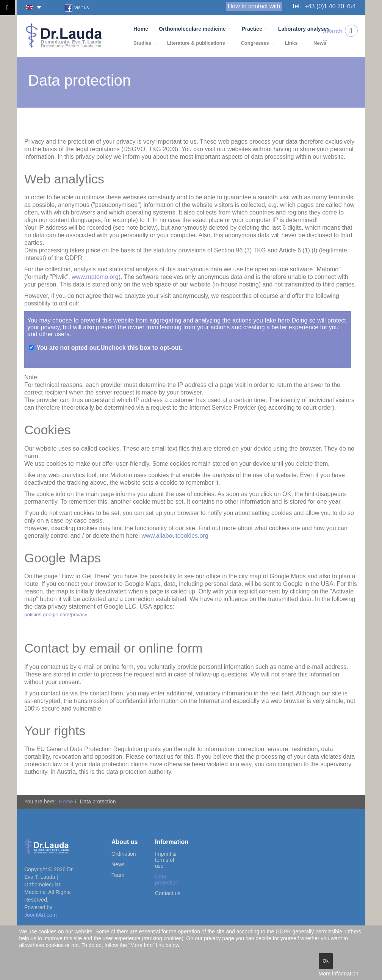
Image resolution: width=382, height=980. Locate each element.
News (320, 43)
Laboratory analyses (304, 29)
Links (294, 43)
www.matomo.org (95, 277)
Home (141, 29)
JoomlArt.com (41, 915)
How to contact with (254, 6)
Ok (326, 961)
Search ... (329, 35)
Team (118, 875)
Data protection (167, 880)
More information (339, 974)
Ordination (124, 854)
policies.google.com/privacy (56, 614)
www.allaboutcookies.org (175, 536)
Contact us (168, 893)
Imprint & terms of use (166, 860)
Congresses (257, 43)
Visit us (77, 8)
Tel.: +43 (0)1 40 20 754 (324, 6)
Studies (145, 43)
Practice (254, 29)
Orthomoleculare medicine (195, 29)
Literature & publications (199, 43)
